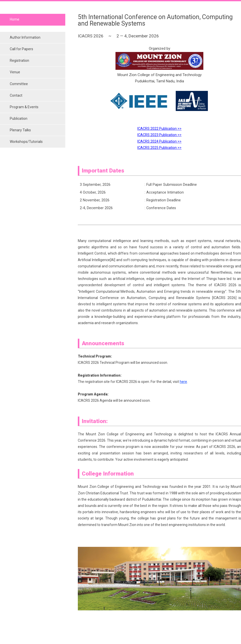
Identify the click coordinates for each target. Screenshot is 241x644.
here (183, 382)
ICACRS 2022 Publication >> (159, 129)
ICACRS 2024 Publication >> (159, 141)
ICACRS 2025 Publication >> (159, 148)
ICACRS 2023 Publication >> (159, 135)
